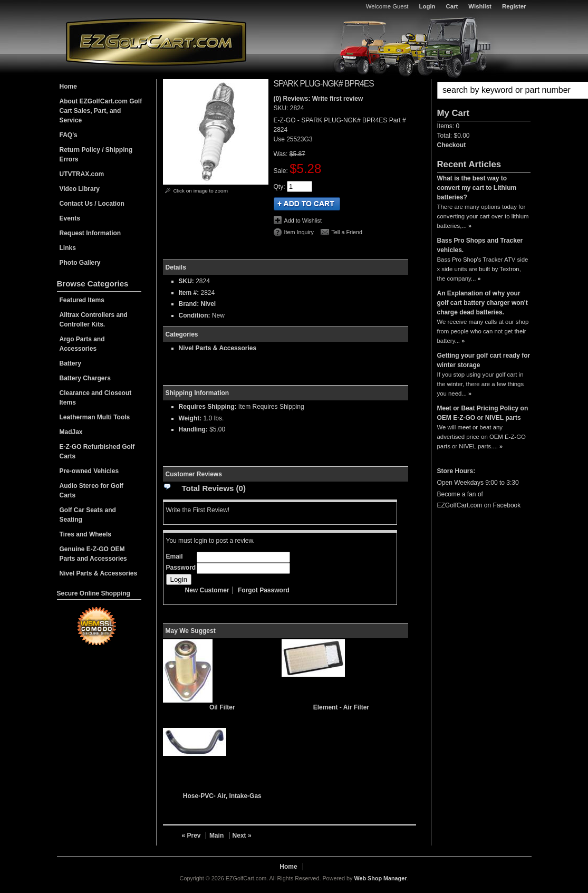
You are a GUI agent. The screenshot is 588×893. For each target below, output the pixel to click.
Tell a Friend (347, 232)
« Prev (191, 836)
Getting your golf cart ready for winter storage (484, 360)
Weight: (190, 418)
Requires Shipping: (208, 407)
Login (427, 6)
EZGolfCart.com (156, 41)
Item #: (190, 293)
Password (181, 568)
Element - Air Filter (341, 707)
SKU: (282, 108)
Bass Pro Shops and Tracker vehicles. (480, 245)
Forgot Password (264, 590)
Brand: (189, 304)
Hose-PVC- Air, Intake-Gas (222, 796)
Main (216, 836)
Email (175, 556)
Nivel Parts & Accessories (218, 348)
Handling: (193, 429)
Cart (452, 6)
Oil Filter (222, 707)
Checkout (452, 145)
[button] (484, 90)
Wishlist (480, 6)
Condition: (195, 315)
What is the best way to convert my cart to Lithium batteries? (477, 188)
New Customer (207, 590)
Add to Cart (307, 204)
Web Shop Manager (380, 878)
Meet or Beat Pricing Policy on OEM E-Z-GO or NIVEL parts (483, 413)
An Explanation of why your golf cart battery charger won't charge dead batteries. (483, 303)
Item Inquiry (299, 232)
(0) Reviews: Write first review (319, 99)
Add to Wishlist (303, 220)
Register (514, 6)
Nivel (209, 304)
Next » (242, 836)
